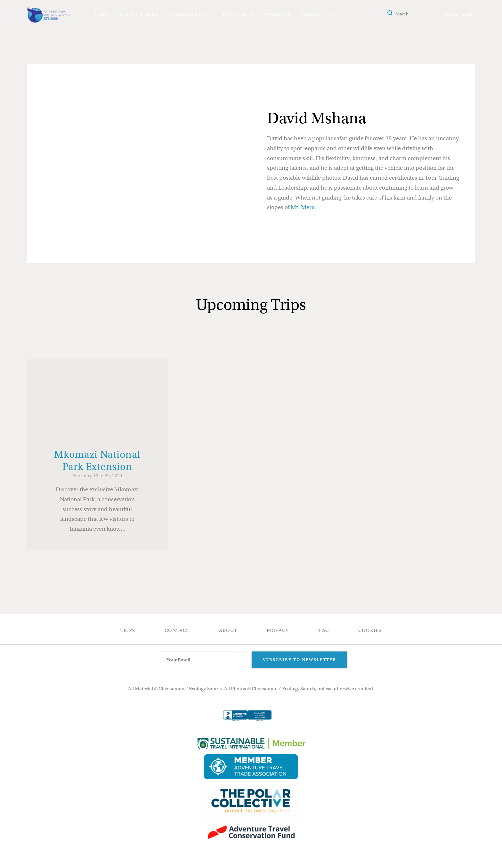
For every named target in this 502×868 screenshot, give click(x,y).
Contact (177, 630)
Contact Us (318, 14)
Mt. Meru (303, 207)
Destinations (139, 14)
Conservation (191, 14)
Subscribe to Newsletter (299, 660)
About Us (278, 14)
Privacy (278, 630)
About (228, 630)
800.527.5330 (458, 14)
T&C (324, 630)
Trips (101, 14)
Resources (238, 14)
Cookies (370, 630)
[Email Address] (203, 660)
